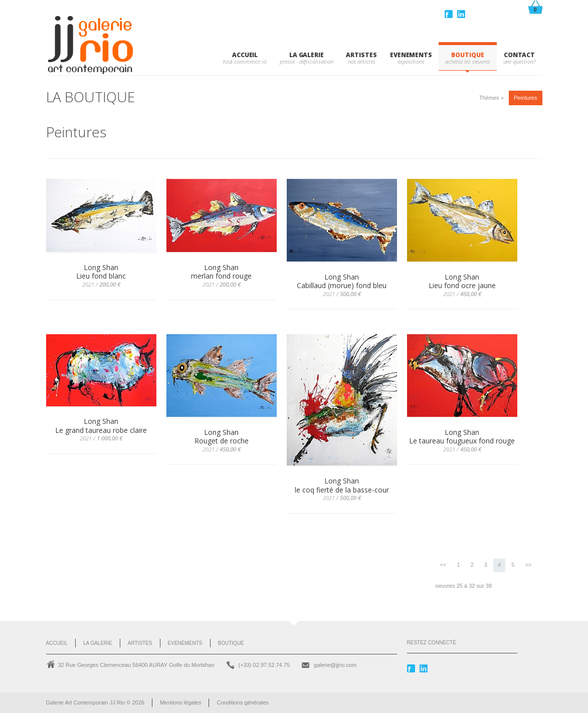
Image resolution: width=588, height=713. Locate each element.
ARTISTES (361, 55)
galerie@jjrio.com (335, 665)
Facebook (450, 14)
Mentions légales (181, 702)
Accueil (245, 55)
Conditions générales (242, 702)
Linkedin (462, 14)
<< (443, 565)
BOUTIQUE (467, 55)
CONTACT (519, 55)
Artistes (140, 643)
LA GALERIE (307, 55)
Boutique (231, 643)
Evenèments (185, 643)
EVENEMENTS (411, 55)
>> (528, 565)
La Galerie (98, 643)
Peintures (525, 98)
